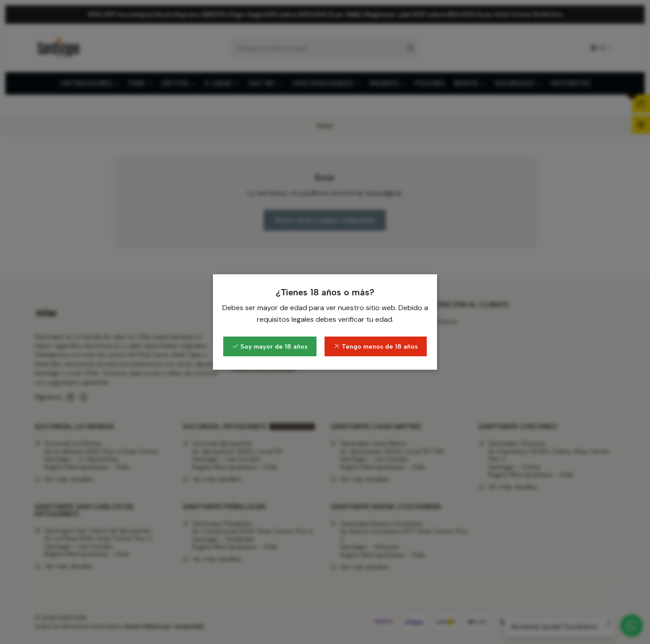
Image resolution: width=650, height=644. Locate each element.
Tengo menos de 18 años (376, 346)
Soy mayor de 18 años (270, 346)
